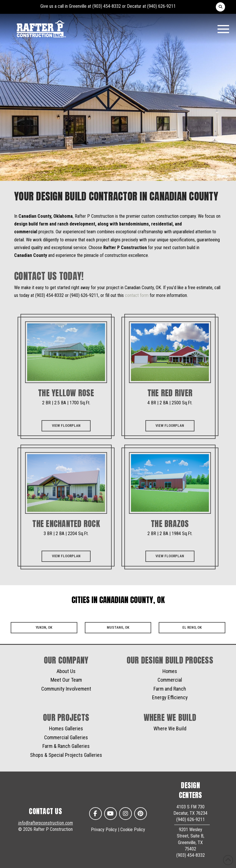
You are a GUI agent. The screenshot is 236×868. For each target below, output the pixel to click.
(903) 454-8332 (107, 6)
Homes (170, 671)
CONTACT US (45, 811)
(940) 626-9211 (161, 6)
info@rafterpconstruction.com (46, 823)
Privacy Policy (104, 830)
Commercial (170, 680)
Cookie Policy (133, 830)
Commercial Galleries (66, 737)
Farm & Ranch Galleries (66, 746)
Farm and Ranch (170, 689)
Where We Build (170, 728)
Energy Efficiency (170, 697)
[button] (220, 7)
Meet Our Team (66, 680)
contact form (137, 295)
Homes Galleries (66, 728)
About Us (66, 671)
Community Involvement (66, 689)
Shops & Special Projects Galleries (66, 755)
